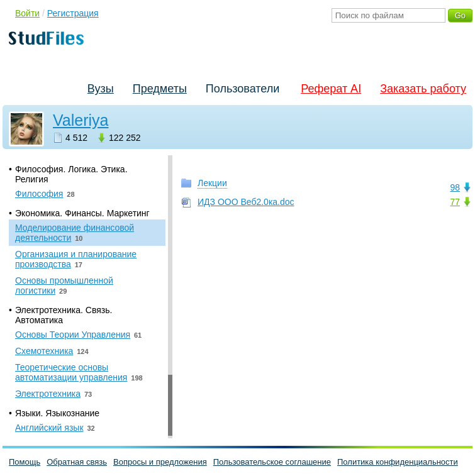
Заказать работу (423, 89)
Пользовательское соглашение (272, 462)
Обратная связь (77, 462)
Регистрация (73, 13)
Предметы (160, 89)
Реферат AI (331, 89)
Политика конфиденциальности (398, 462)
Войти (27, 13)
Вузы (101, 89)
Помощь (25, 462)
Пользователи (243, 89)
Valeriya (81, 120)
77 (455, 202)
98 (455, 187)
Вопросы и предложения (160, 462)
